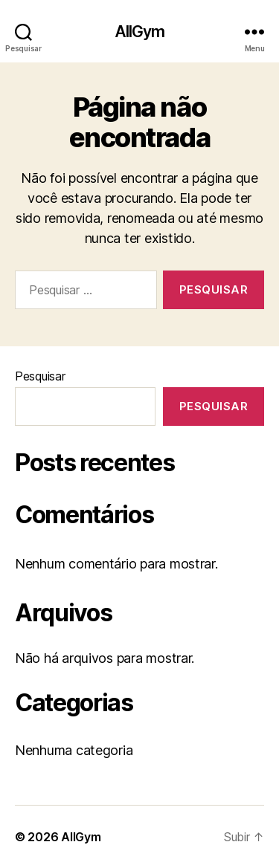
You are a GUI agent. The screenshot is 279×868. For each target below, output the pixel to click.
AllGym (140, 32)
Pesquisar (40, 376)
